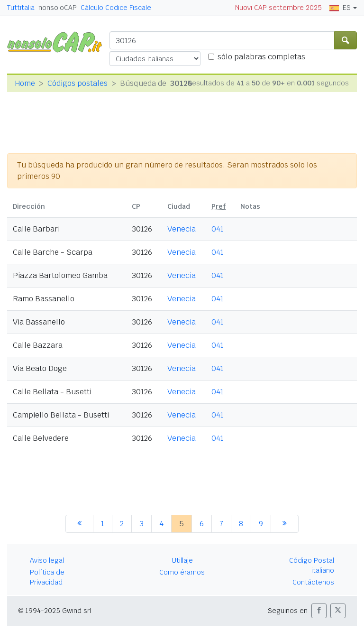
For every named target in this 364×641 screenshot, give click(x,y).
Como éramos (182, 572)
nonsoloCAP (58, 8)
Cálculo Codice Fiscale (116, 8)
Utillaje (182, 560)
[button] (319, 611)
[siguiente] (285, 524)
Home (25, 83)
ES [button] (340, 8)
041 (218, 229)
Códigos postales (77, 83)
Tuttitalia (21, 8)
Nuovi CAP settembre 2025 (278, 8)
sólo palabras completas (261, 57)
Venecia (182, 229)
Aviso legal (47, 560)
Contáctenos (313, 582)
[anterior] (79, 524)
